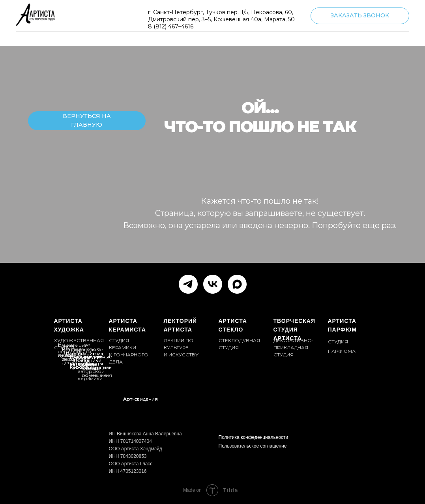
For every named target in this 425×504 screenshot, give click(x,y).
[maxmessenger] (237, 284)
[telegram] (188, 284)
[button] (360, 16)
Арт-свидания (140, 399)
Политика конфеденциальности (254, 437)
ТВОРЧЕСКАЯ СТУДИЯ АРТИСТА (295, 330)
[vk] (213, 284)
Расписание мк (85, 353)
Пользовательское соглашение (253, 446)
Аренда (87, 364)
